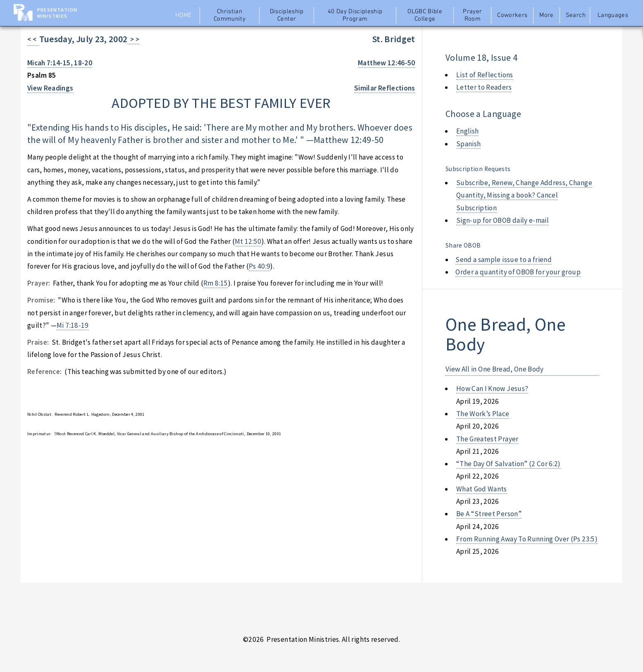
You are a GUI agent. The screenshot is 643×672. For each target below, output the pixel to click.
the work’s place (483, 414)
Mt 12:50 (248, 241)
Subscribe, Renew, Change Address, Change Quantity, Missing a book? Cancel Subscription (524, 195)
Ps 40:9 (260, 266)
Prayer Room (472, 15)
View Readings (50, 88)
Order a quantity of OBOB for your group (518, 272)
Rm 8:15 (216, 283)
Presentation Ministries (57, 13)
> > (133, 39)
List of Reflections (485, 75)
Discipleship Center (287, 15)
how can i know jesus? (492, 388)
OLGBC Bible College (425, 15)
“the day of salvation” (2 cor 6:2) (508, 464)
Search (576, 15)
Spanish (468, 144)
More (546, 15)
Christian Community (230, 15)
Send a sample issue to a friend (504, 260)
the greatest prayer (487, 439)
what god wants (482, 489)
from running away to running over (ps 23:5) (527, 539)
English (467, 131)
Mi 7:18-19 (73, 325)
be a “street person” (489, 514)
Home (183, 15)
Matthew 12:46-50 (387, 63)
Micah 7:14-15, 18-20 (60, 63)
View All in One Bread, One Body (495, 369)
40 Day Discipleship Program (355, 15)
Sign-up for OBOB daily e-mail (502, 220)
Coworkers (512, 15)
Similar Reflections (385, 88)
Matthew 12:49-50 (349, 140)
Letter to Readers (484, 87)
